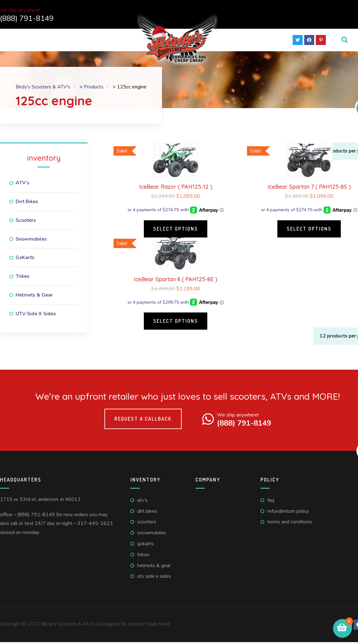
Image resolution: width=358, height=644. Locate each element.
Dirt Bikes (27, 203)
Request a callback (143, 421)
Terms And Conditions (290, 524)
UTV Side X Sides (36, 316)
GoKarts (25, 259)
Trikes (23, 278)
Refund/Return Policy (288, 513)
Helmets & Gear (34, 297)
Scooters (26, 222)
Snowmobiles (31, 241)
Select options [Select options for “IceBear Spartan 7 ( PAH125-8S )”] (309, 231)
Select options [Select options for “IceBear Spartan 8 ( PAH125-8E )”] (176, 323)
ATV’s (23, 185)
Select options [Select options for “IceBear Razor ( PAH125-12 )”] (176, 231)
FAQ (271, 502)
